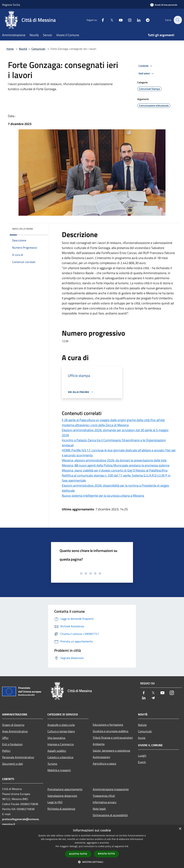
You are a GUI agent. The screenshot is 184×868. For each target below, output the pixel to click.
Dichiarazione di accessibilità (110, 815)
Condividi (146, 66)
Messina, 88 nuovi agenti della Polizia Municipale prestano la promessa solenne (116, 465)
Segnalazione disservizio (62, 796)
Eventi (142, 762)
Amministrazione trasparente (111, 789)
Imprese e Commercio (61, 744)
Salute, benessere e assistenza (111, 751)
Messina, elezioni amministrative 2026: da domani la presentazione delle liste (114, 460)
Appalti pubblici (57, 751)
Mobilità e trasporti (59, 770)
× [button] (180, 829)
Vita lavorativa (56, 738)
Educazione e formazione (108, 725)
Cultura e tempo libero (61, 731)
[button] (92, 862)
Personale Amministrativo (18, 757)
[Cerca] (178, 20)
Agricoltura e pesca (104, 763)
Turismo (52, 764)
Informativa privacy (105, 802)
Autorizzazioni (101, 757)
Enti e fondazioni (12, 744)
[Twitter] (110, 20)
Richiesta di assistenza (61, 809)
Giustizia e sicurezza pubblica (111, 731)
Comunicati (38, 49)
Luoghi (142, 756)
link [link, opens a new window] (127, 846)
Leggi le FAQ (55, 802)
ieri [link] (94, 243)
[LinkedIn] (137, 20)
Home (10, 49)
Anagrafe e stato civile (61, 725)
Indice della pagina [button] (23, 229)
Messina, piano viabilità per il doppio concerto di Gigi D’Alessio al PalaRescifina (115, 470)
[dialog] (92, 847)
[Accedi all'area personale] (164, 5)
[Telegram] (146, 20)
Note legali (99, 809)
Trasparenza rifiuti (104, 796)
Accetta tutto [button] (78, 854)
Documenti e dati (13, 764)
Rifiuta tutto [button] (106, 854)
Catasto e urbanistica (60, 757)
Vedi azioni (147, 74)
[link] (94, 243)
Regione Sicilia (11, 5)
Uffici (5, 738)
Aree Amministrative (15, 731)
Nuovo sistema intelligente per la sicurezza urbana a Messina (103, 496)
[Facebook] (101, 20)
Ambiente (99, 744)
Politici (6, 751)
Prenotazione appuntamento (65, 789)
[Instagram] (128, 20)
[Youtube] (119, 20)
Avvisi (142, 738)
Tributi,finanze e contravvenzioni (113, 738)
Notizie (142, 725)
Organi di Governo (13, 725)
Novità (23, 49)
